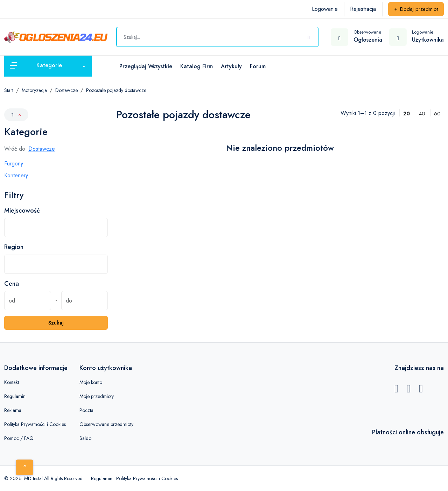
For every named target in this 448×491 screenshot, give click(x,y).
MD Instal (33, 478)
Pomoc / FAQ (19, 438)
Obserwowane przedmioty (106, 424)
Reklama (13, 410)
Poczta (86, 410)
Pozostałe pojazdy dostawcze (116, 90)
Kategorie (26, 132)
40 (422, 114)
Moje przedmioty (97, 396)
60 (437, 114)
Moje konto (91, 382)
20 (407, 114)
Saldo (85, 438)
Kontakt (12, 382)
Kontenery (16, 175)
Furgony (14, 163)
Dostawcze (66, 90)
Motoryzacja (34, 90)
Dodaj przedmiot (416, 9)
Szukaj (56, 323)
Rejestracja (363, 9)
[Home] (24, 467)
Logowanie (325, 9)
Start (9, 90)
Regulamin (15, 396)
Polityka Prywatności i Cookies (35, 424)
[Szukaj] (309, 36)
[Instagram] (421, 390)
